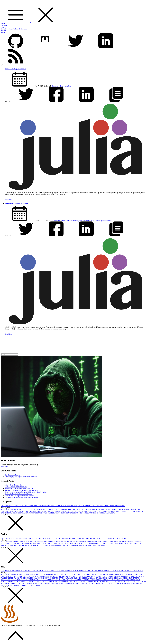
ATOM (46, 574)
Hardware (4, 25)
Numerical (106, 221)
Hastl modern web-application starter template (19, 496)
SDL (40, 583)
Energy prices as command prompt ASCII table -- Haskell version (26, 492)
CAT (66, 574)
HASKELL (22, 506)
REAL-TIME (123, 582)
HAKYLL (83, 578)
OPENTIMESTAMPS (8, 513)
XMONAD (31, 585)
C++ (25, 509)
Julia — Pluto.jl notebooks (15, 69)
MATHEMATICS (110, 580)
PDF (39, 582)
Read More (8, 199)
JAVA (79, 511)
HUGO (68, 544)
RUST (63, 513)
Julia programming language (16, 203)
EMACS (10, 511)
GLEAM (53, 511)
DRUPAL (65, 576)
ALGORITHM (119, 506)
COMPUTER (6, 571)
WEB (10, 585)
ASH (41, 574)
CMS (80, 506)
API (24, 574)
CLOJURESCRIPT (64, 571)
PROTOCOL (38, 513)
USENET (4, 585)
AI (66, 221)
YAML (37, 585)
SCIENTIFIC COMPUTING (28, 583)
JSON (35, 580)
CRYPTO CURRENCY (48, 509)
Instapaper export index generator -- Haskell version (21, 490)
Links (3, 27)
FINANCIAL (87, 506)
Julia (66, 86)
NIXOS (107, 506)
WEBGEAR (17, 585)
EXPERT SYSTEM (128, 576)
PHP (112, 506)
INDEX (126, 578)
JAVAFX (85, 511)
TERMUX (110, 583)
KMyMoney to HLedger (12, 475)
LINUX (4, 506)
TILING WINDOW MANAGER (104, 513)
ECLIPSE (72, 576)
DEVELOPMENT (112, 509)
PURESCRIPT (48, 513)
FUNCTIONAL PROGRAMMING (35, 571)
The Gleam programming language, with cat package (22, 497)
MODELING (121, 580)
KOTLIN (58, 580)
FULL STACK (98, 506)
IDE (115, 578)
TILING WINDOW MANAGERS (94, 545)
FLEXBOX (5, 578)
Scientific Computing (95, 221)
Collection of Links (7, 29)
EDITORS (137, 509)
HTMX (74, 511)
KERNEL (98, 544)
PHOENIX (45, 582)
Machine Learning (73, 221)
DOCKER (46, 506)
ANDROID (18, 509)
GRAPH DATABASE (66, 578)
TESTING (117, 583)
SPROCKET (77, 583)
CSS (72, 509)
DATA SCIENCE (15, 576)
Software (62, 86)
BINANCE (53, 574)
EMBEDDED (109, 576)
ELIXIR (54, 506)
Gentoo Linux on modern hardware (16, 487)
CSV (7, 576)
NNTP (126, 544)
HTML (68, 511)
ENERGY (117, 576)
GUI (74, 571)
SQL (84, 583)
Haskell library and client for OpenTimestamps (20, 489)
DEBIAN (102, 509)
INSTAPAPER (134, 578)
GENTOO (45, 511)
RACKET (57, 513)
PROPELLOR (16, 545)
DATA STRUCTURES (79, 542)
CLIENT (123, 571)
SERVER (69, 513)
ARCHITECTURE (33, 574)
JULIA (101, 511)
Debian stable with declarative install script (18, 494)
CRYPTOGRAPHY (63, 509)
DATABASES (101, 542)
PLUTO (8, 545)
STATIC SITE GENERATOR (67, 506)
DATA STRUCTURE (82, 509)
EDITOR (31, 506)
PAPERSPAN (32, 582)
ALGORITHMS (122, 538)
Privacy (3, 31)
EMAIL (101, 576)
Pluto (70, 86)
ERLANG (38, 506)
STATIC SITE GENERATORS (106, 538)
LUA (118, 511)
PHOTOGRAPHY (23, 513)
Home (3, 24)
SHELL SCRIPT (56, 583)
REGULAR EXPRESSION (137, 582)
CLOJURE (13, 506)
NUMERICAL (6, 582)
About (3, 32)
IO (12, 580)
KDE (45, 580)
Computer (55, 86)
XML (24, 585)
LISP (113, 511)
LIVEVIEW (77, 580)
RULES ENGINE (7, 583)
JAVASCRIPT (94, 511)
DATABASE (94, 509)
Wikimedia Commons (20, 29)
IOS (82, 544)
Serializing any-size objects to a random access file (21, 477)
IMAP (120, 578)
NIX (127, 580)
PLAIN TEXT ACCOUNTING (63, 582)
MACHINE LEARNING (129, 511)
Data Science (84, 221)
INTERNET (76, 544)
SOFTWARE (17, 571)
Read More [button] (4, 466)
